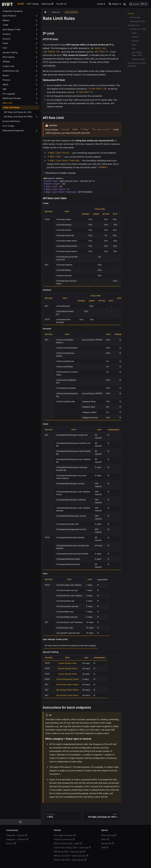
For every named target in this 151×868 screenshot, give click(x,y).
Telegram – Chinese (17, 839)
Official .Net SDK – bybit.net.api (70, 860)
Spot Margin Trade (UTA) (137, 54)
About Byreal (109, 835)
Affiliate (6, 62)
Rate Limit (7, 103)
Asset (5, 43)
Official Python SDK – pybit (68, 843)
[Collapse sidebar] (20, 822)
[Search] (139, 4)
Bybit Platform (9, 16)
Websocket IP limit (137, 21)
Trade (5, 25)
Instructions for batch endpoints (137, 64)
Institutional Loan (11, 71)
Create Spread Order (67, 663)
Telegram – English (17, 835)
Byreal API (108, 843)
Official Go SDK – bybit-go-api (69, 852)
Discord (11, 843)
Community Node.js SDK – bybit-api (72, 848)
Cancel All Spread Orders (67, 679)
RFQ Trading (9, 57)
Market (6, 20)
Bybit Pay (47, 4)
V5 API (21, 4)
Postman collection (64, 839)
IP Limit (131, 14)
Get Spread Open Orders (67, 685)
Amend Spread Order (67, 668)
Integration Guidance (13, 11)
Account (7, 39)
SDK (105, 848)
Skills (105, 839)
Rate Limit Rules (12, 108)
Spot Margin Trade (11, 29)
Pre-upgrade (9, 94)
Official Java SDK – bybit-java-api (71, 856)
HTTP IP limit (135, 18)
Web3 (5, 85)
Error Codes (8, 126)
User (5, 48)
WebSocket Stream (12, 98)
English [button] (114, 4)
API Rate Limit (133, 25)
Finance (6, 80)
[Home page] (45, 12)
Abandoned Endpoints (13, 130)
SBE (5, 89)
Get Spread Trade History (67, 695)
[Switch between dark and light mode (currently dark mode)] (125, 4)
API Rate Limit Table (138, 29)
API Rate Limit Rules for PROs (18, 117)
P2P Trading (33, 4)
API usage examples (65, 835)
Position (7, 34)
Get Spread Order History (67, 690)
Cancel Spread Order (67, 674)
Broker (6, 75)
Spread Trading (10, 52)
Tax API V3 (61, 4)
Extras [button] (100, 4)
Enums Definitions (11, 121)
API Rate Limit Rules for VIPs (18, 112)
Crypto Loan (8, 66)
